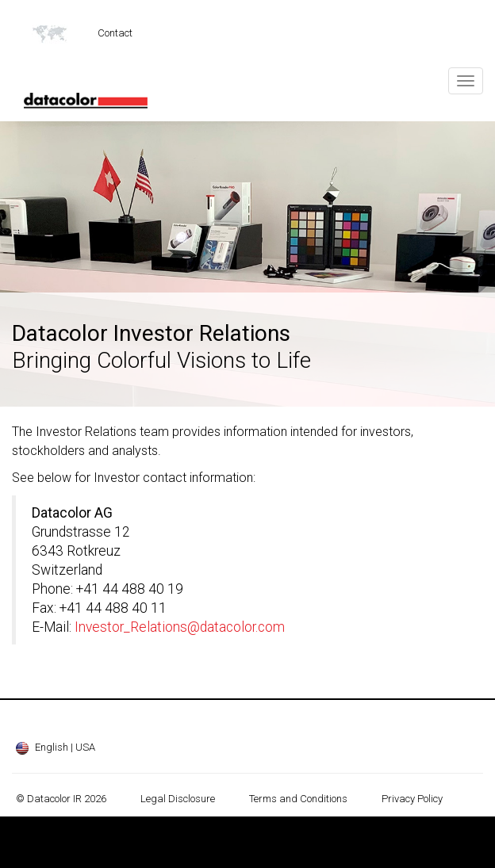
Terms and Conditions (298, 799)
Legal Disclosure (178, 799)
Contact (115, 33)
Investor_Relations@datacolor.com (180, 627)
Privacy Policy (412, 799)
